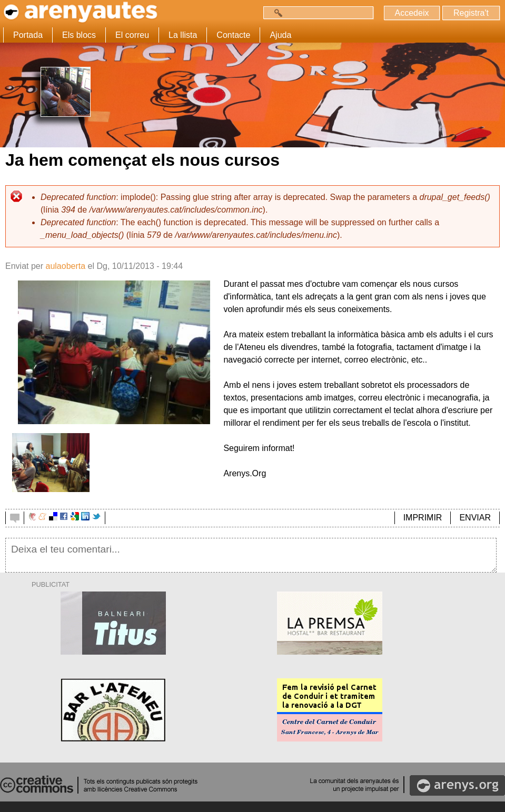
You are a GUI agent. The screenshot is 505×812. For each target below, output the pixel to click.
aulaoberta (65, 266)
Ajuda (280, 35)
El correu (132, 35)
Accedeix (412, 13)
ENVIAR (475, 518)
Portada (28, 35)
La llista (183, 35)
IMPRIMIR (423, 518)
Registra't (471, 13)
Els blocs (79, 35)
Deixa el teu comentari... (251, 555)
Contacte (233, 35)
